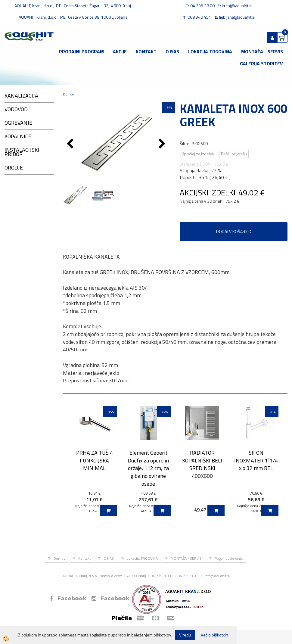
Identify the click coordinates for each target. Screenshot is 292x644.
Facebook (68, 598)
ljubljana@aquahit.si (237, 17)
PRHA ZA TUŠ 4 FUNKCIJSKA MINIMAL (95, 460)
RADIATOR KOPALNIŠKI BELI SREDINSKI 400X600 (202, 464)
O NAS (172, 51)
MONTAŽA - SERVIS (262, 51)
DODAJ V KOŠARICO (234, 231)
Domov (69, 94)
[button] (163, 144)
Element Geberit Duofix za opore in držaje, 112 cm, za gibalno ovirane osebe (148, 468)
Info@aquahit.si (217, 576)
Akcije (120, 51)
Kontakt (146, 51)
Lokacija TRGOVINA (210, 51)
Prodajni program (81, 51)
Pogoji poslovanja (229, 558)
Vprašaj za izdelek (198, 154)
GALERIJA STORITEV (261, 64)
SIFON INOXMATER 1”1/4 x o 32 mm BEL (256, 460)
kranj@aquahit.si (237, 6)
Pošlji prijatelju (234, 154)
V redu (185, 635)
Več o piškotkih (214, 635)
